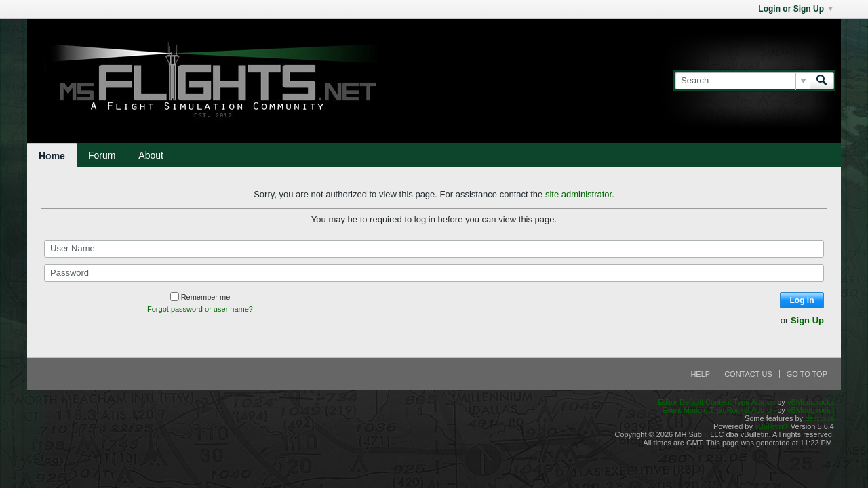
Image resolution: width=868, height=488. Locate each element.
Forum (102, 155)
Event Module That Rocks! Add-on (718, 410)
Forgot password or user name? (200, 309)
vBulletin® (772, 426)
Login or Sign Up (795, 9)
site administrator (578, 194)
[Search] (742, 81)
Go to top (807, 374)
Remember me (200, 297)
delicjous (820, 418)
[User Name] (434, 249)
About (151, 155)
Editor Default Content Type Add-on (716, 402)
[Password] (434, 273)
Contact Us (748, 374)
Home (52, 156)
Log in (802, 300)
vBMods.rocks (811, 402)
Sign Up (807, 320)
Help (700, 374)
